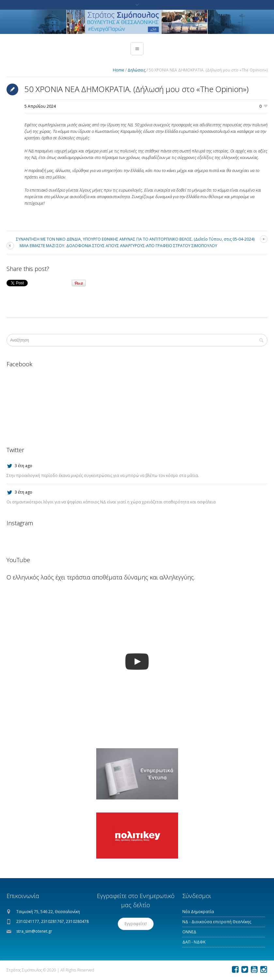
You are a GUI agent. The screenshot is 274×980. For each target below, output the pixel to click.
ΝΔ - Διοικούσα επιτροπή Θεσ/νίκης (217, 922)
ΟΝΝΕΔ (189, 932)
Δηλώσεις (137, 70)
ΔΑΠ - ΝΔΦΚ (194, 942)
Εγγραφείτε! (136, 924)
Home (119, 70)
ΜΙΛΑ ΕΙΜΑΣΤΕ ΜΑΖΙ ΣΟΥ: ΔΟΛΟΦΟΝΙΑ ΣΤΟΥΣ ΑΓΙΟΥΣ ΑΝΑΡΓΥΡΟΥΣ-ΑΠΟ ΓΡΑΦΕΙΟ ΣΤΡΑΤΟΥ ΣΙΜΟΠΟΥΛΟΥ (118, 246)
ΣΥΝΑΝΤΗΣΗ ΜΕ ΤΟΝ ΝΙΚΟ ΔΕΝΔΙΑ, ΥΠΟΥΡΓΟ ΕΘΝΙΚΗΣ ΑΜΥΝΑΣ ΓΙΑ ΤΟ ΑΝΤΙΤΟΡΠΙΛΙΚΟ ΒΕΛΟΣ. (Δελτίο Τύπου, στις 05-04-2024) (135, 239)
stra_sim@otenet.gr (34, 931)
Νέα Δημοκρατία (198, 912)
